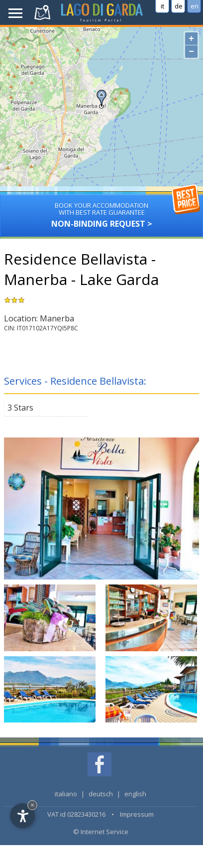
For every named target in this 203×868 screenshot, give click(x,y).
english (135, 794)
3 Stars (20, 408)
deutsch (101, 794)
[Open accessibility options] (22, 816)
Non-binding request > (101, 212)
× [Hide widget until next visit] (32, 805)
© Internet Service (101, 832)
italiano (66, 794)
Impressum (137, 814)
